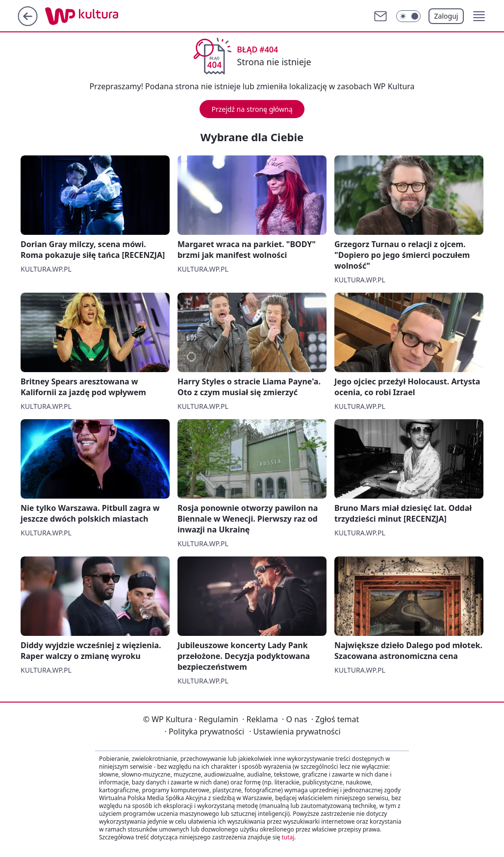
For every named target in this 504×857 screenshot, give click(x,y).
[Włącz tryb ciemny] (408, 16)
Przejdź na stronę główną (252, 109)
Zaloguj (446, 16)
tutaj (288, 837)
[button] (479, 16)
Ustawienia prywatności (295, 731)
